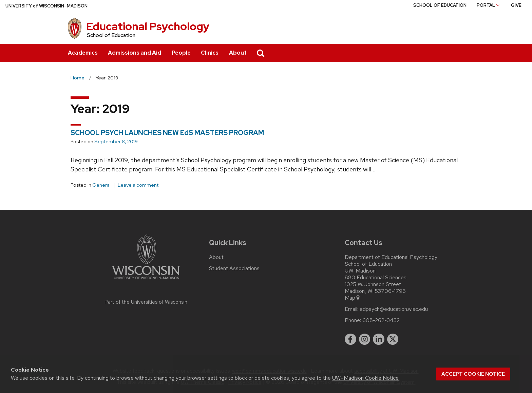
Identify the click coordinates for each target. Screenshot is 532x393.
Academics (83, 53)
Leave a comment (138, 185)
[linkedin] (379, 339)
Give (516, 5)
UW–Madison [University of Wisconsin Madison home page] (46, 6)
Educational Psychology (148, 26)
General (101, 185)
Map (353, 298)
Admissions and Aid (135, 53)
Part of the (146, 302)
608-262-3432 (381, 320)
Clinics (210, 53)
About (238, 53)
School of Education (111, 35)
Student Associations (234, 268)
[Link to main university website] (146, 280)
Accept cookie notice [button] (473, 374)
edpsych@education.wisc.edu (394, 309)
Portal (489, 5)
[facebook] (350, 339)
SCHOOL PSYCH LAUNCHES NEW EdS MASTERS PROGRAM (167, 133)
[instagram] (365, 339)
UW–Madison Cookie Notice (365, 378)
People (181, 53)
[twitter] (393, 339)
